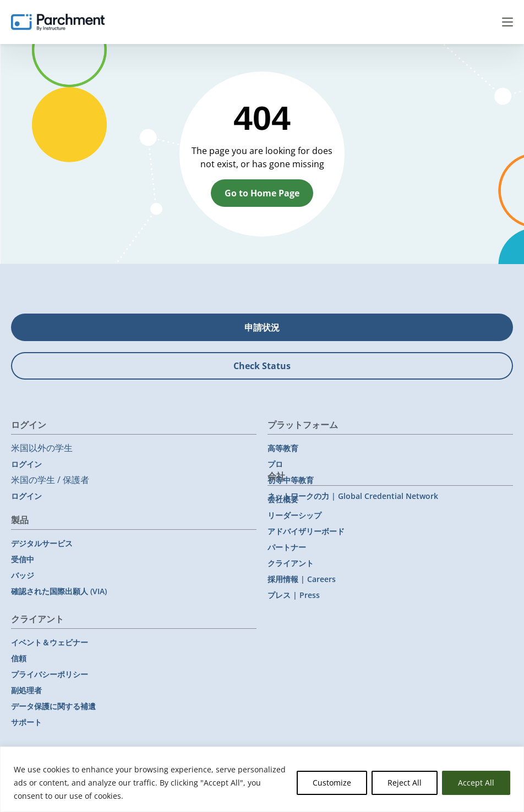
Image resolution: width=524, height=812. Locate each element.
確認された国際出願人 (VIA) (59, 591)
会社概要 (283, 499)
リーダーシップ (294, 515)
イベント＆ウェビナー (50, 642)
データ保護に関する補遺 (53, 706)
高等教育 (283, 448)
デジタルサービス (42, 543)
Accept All (476, 783)
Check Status (262, 366)
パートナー (287, 547)
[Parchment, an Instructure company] (58, 22)
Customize (332, 783)
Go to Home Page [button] (262, 193)
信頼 (19, 658)
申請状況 (262, 327)
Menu (507, 22)
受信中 (23, 559)
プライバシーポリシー (50, 674)
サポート (26, 722)
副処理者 (26, 690)
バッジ (23, 575)
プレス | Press (294, 595)
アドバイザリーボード (306, 531)
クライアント (291, 563)
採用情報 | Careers (302, 579)
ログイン (26, 464)
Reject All (405, 783)
